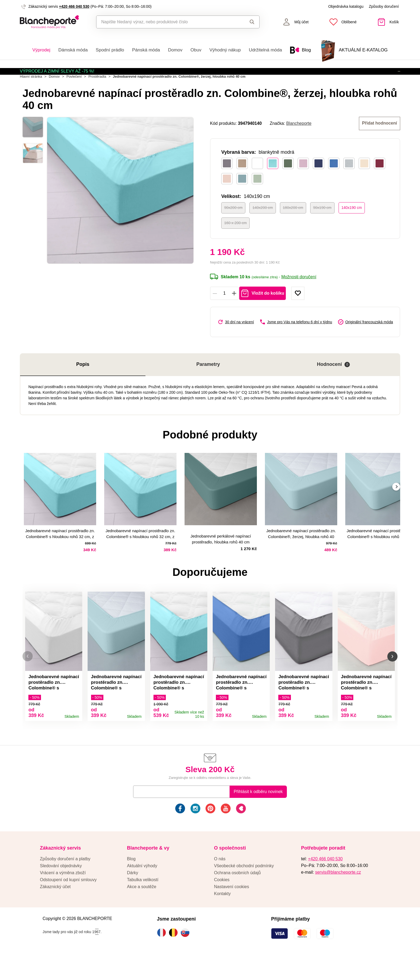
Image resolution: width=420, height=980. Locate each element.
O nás (220, 881)
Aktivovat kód (370, 76)
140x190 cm (352, 224)
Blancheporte (299, 140)
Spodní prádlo (110, 50)
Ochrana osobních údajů (237, 895)
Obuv (196, 50)
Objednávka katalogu (346, 6)
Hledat (252, 22)
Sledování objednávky (61, 888)
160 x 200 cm (235, 239)
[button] (28, 676)
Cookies (222, 902)
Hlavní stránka (31, 94)
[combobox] (166, 22)
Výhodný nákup (225, 50)
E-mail (143, 814)
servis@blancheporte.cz (338, 895)
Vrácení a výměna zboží (63, 895)
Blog (131, 881)
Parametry (208, 381)
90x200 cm (233, 224)
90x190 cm (322, 224)
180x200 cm (293, 224)
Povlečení (74, 94)
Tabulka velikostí (143, 902)
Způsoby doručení (384, 6)
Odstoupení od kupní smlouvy (68, 902)
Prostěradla (97, 94)
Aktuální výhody (142, 888)
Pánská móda (146, 50)
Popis (83, 381)
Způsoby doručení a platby (65, 881)
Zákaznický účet (55, 909)
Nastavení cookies (232, 909)
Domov (175, 50)
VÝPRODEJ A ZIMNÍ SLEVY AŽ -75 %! (57, 76)
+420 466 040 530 (74, 6)
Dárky (133, 895)
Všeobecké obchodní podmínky (244, 888)
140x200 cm (262, 224)
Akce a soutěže (142, 909)
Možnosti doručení (299, 294)
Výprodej (41, 50)
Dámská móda (73, 50)
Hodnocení (333, 381)
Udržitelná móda (265, 50)
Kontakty (222, 916)
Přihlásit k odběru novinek (258, 814)
